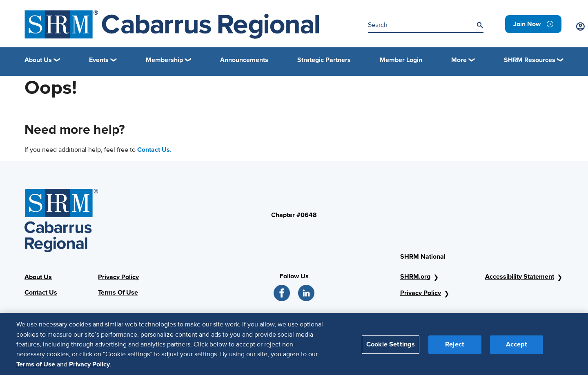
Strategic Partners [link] (324, 60)
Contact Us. (154, 150)
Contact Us (41, 293)
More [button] (459, 60)
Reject (455, 348)
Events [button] (99, 60)
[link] (533, 24)
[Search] (480, 25)
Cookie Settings (391, 348)
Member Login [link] (401, 60)
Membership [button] (164, 60)
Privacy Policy (118, 277)
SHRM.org (415, 277)
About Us (38, 277)
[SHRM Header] (172, 24)
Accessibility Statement (520, 277)
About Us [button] (38, 60)
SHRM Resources (530, 60)
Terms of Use (36, 368)
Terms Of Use (118, 293)
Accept (517, 348)
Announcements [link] (244, 60)
